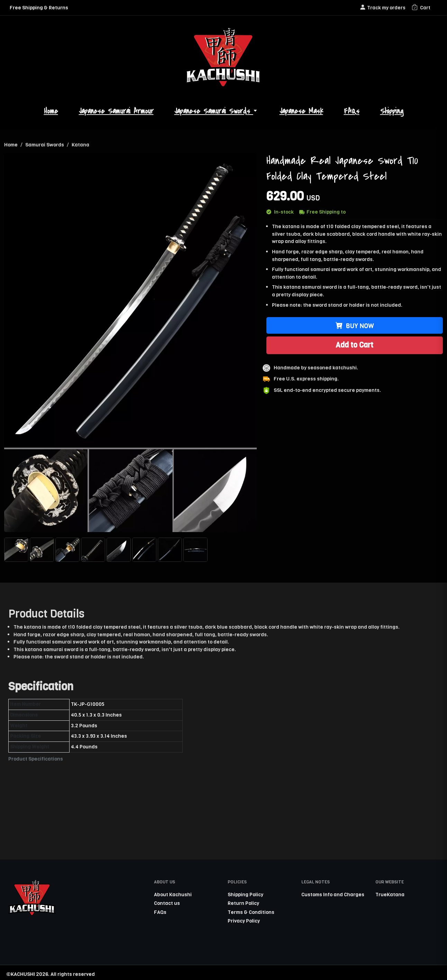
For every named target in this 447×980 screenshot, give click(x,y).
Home (51, 111)
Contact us (167, 903)
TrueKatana (390, 894)
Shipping (392, 111)
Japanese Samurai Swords (217, 111)
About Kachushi (173, 894)
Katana (80, 145)
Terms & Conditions (251, 912)
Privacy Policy (244, 921)
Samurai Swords (45, 145)
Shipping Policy (245, 894)
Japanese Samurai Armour (116, 111)
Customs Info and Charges (333, 894)
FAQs (352, 111)
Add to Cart (354, 345)
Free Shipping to (322, 212)
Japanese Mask (301, 111)
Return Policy (243, 903)
